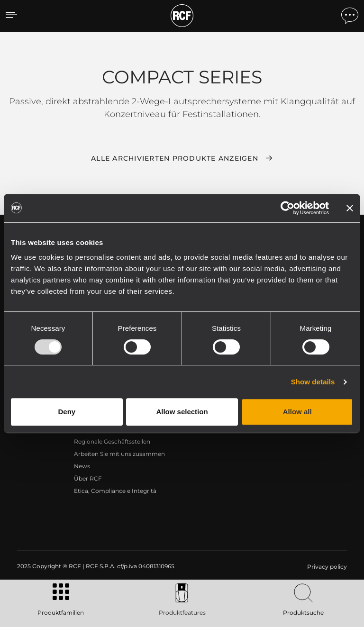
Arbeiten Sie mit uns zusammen (119, 454)
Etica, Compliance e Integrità (115, 491)
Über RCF (88, 478)
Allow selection (182, 412)
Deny (67, 412)
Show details (313, 382)
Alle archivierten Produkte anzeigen (175, 158)
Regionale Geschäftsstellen (112, 441)
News (82, 466)
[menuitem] (326, 567)
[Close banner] (350, 208)
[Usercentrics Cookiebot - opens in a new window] (287, 208)
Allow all (297, 412)
